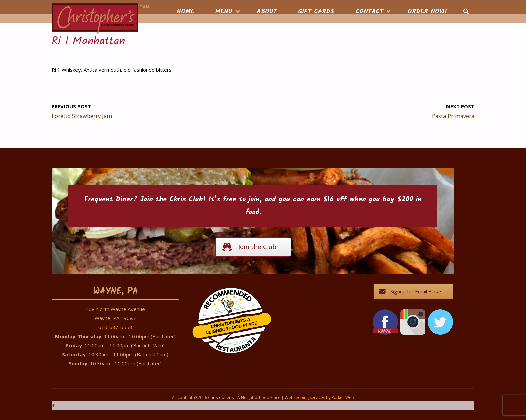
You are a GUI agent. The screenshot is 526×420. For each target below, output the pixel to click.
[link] (466, 12)
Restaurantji (235, 340)
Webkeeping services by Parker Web (319, 397)
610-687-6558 (115, 327)
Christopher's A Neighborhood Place (232, 326)
